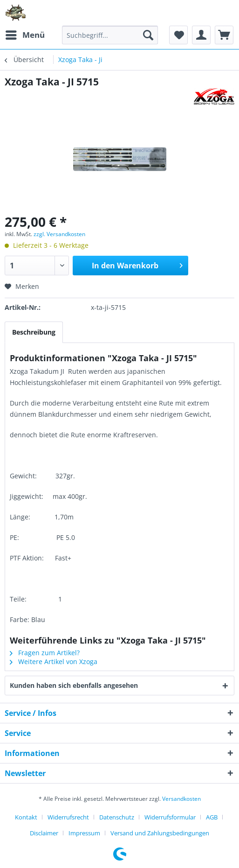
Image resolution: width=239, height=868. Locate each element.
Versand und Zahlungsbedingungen (160, 833)
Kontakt (26, 817)
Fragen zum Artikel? (45, 653)
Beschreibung (34, 332)
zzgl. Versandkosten (59, 234)
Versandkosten (181, 799)
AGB (212, 817)
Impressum (84, 833)
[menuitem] (25, 35)
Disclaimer (44, 833)
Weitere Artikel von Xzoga (54, 661)
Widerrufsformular (170, 817)
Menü (25, 34)
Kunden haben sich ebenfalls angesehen (74, 685)
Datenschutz (117, 817)
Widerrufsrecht (68, 817)
